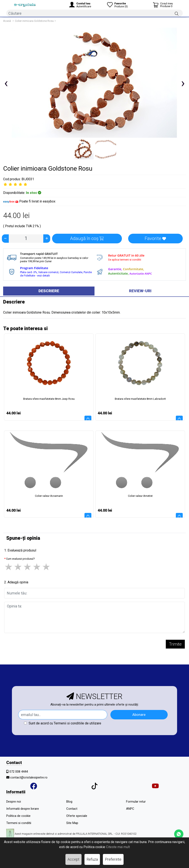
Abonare (139, 715)
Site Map (72, 823)
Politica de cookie (18, 816)
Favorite (155, 238)
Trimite (175, 644)
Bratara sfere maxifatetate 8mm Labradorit (140, 399)
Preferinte (113, 859)
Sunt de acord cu (63, 723)
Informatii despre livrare (23, 809)
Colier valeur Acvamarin (49, 496)
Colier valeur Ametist (140, 496)
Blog (69, 802)
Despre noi (14, 802)
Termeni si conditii (19, 823)
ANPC (130, 809)
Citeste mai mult (118, 847)
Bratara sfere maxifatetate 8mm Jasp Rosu (49, 399)
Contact (72, 809)
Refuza (92, 859)
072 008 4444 (19, 772)
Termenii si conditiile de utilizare (77, 723)
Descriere (49, 291)
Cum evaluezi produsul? (20, 559)
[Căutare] (177, 13)
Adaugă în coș (87, 238)
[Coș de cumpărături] (163, 5)
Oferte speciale (77, 816)
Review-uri (140, 291)
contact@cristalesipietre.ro (29, 777)
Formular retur (136, 802)
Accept (73, 859)
